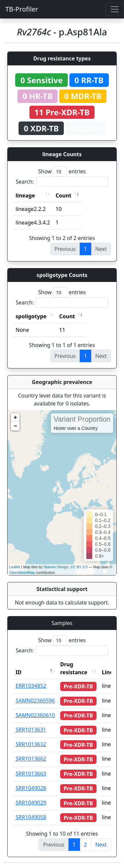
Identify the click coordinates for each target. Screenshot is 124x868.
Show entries (62, 172)
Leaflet (15, 567)
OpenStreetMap (22, 573)
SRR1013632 (31, 744)
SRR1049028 (31, 788)
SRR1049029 (31, 803)
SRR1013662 (31, 759)
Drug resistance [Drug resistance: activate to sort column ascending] (74, 668)
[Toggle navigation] (115, 9)
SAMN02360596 (35, 701)
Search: (62, 182)
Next (101, 845)
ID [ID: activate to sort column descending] (19, 672)
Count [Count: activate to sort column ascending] (63, 195)
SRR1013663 (31, 774)
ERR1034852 (31, 686)
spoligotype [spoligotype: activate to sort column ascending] (31, 316)
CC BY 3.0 (79, 567)
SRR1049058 (31, 817)
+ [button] (15, 418)
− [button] (15, 426)
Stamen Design (56, 567)
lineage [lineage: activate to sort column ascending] (25, 195)
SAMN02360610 (35, 715)
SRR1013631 (31, 730)
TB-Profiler (22, 9)
